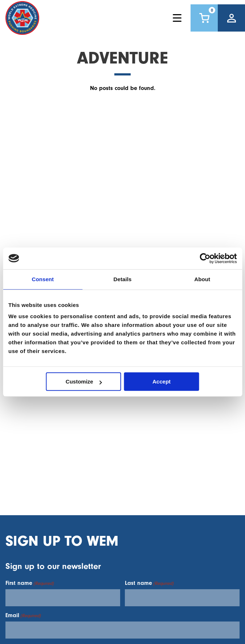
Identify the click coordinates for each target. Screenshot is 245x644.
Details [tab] (123, 279)
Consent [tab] (43, 279)
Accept (162, 382)
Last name (149, 583)
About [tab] (202, 279)
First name (30, 583)
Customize (84, 382)
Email (23, 615)
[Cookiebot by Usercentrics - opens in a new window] (205, 258)
